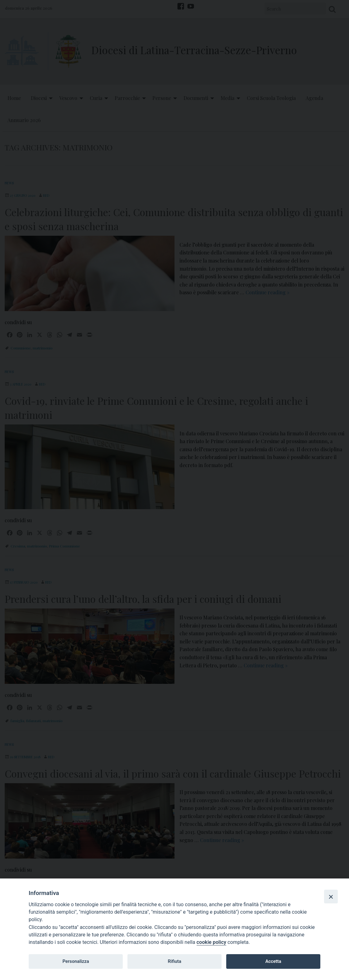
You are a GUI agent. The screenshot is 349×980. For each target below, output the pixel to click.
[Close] (331, 897)
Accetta (273, 961)
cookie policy (211, 942)
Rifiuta (174, 961)
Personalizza (76, 961)
